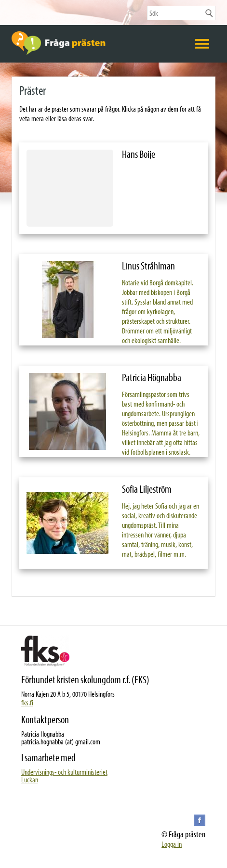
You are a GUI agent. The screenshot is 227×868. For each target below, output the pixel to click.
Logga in (172, 844)
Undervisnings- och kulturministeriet (64, 772)
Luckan (30, 779)
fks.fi (27, 702)
